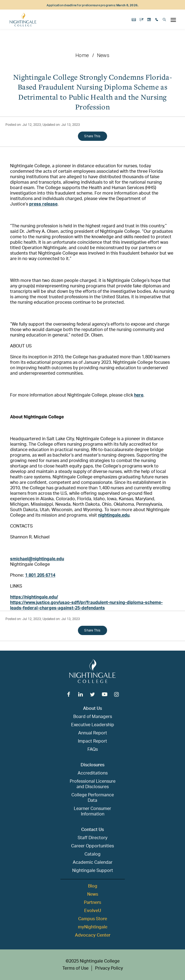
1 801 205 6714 (40, 575)
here (139, 395)
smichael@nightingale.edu (37, 559)
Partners (92, 902)
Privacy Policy (109, 968)
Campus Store (93, 919)
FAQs (93, 749)
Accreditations (93, 773)
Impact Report (92, 741)
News (103, 56)
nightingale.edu (114, 515)
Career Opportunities (92, 846)
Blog (93, 886)
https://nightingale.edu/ (34, 597)
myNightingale (93, 927)
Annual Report (93, 733)
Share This (92, 136)
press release (43, 204)
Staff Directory (92, 838)
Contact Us (92, 830)
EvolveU (93, 911)
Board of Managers (93, 717)
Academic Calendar (93, 862)
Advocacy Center (93, 935)
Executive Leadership (93, 725)
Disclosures (92, 765)
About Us (92, 708)
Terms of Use (75, 968)
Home (82, 56)
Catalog (92, 854)
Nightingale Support (93, 871)
